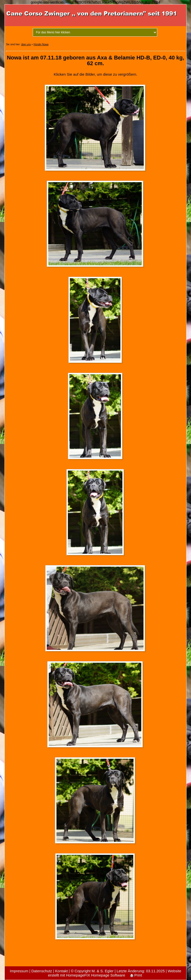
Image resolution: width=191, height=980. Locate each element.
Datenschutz (42, 971)
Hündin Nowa (41, 44)
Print (136, 975)
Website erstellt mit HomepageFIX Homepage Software (115, 973)
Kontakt (62, 971)
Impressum (19, 971)
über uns (26, 44)
